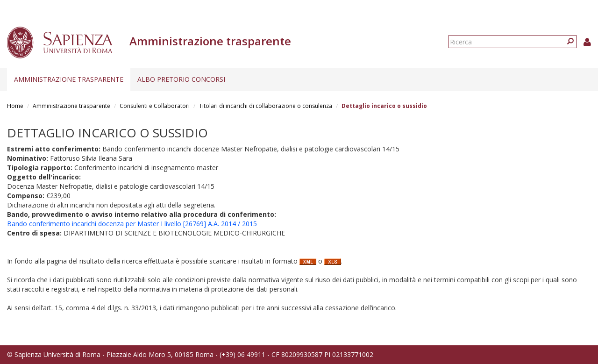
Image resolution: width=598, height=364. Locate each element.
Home (15, 106)
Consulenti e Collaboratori (155, 106)
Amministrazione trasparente (69, 79)
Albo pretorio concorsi (181, 79)
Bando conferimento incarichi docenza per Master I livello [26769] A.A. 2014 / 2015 (132, 224)
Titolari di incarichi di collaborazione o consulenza (266, 106)
